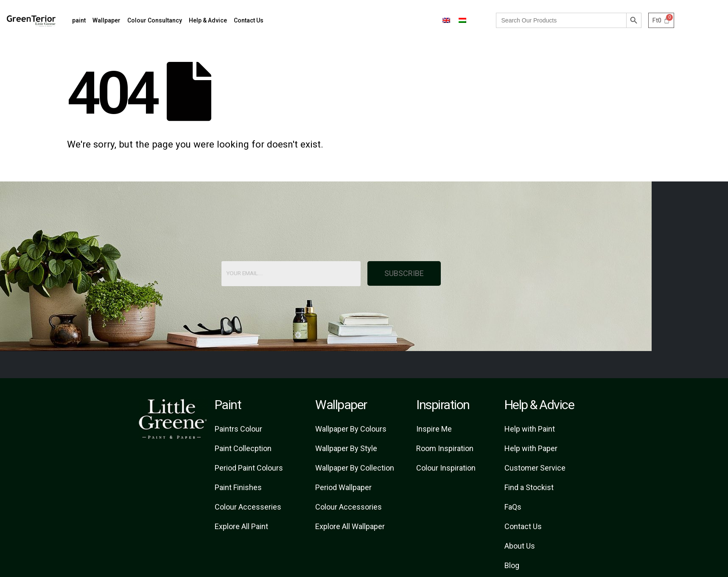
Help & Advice (208, 20)
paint (79, 20)
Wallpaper (106, 20)
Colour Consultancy (155, 20)
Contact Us (249, 20)
